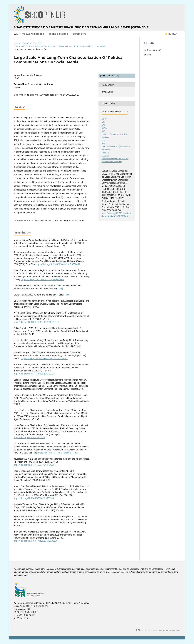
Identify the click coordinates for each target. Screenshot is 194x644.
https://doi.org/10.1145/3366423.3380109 (34, 498)
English (147, 55)
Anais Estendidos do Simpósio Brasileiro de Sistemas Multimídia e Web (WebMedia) (82, 27)
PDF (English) (111, 76)
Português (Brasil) (152, 50)
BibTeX (104, 128)
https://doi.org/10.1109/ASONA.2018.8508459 (58, 264)
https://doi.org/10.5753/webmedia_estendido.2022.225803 (49, 95)
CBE (103, 131)
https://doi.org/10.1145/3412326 (29, 438)
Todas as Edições (33, 34)
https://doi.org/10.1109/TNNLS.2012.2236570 (36, 541)
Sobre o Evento (58, 34)
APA (103, 125)
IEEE (103, 140)
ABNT (104, 119)
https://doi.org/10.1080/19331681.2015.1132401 (44, 359)
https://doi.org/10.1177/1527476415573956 (35, 465)
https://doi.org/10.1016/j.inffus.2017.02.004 (35, 374)
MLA (103, 143)
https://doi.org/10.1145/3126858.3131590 (58, 453)
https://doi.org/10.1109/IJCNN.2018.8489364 (43, 280)
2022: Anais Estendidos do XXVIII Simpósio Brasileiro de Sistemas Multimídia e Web (59, 46)
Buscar (173, 34)
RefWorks (105, 153)
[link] (61, 289)
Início (17, 43)
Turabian (105, 156)
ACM (104, 122)
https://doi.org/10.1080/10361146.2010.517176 (36, 322)
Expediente (79, 34)
